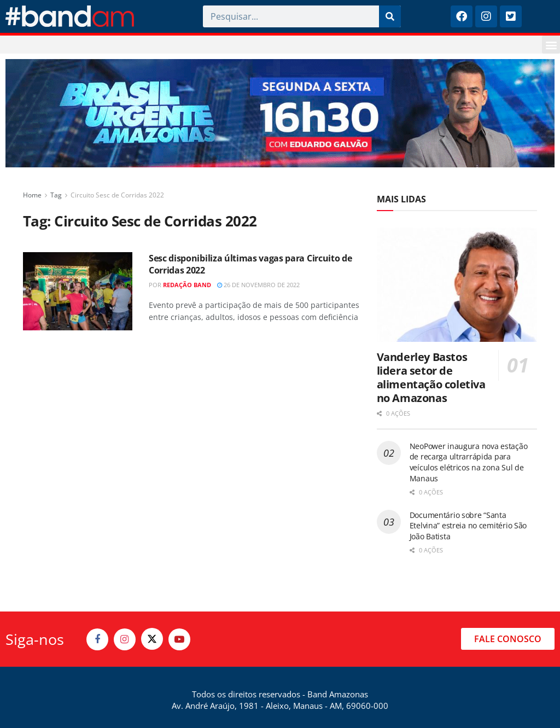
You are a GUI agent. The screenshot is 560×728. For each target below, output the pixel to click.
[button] (551, 45)
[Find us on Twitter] (152, 639)
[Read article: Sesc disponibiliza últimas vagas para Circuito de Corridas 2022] (78, 291)
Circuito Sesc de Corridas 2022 (117, 195)
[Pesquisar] (390, 16)
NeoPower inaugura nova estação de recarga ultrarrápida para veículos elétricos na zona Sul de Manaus (469, 462)
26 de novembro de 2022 (258, 285)
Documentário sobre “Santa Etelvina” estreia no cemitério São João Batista (468, 526)
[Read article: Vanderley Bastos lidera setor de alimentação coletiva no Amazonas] (457, 285)
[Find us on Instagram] (125, 639)
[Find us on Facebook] (97, 639)
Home (32, 195)
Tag (56, 195)
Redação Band (187, 285)
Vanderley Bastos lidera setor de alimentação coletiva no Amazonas (431, 377)
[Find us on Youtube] (179, 639)
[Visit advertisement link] (280, 113)
